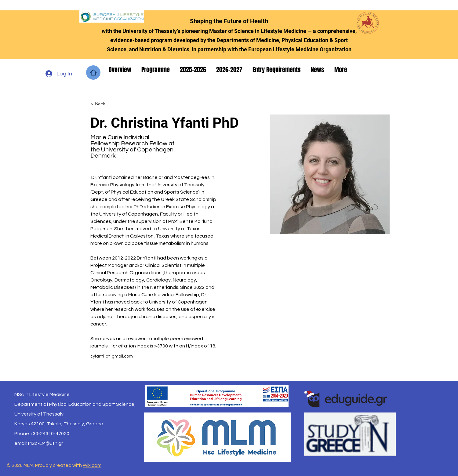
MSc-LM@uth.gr (45, 443)
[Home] (93, 73)
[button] (120, 70)
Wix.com (92, 465)
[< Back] (102, 104)
